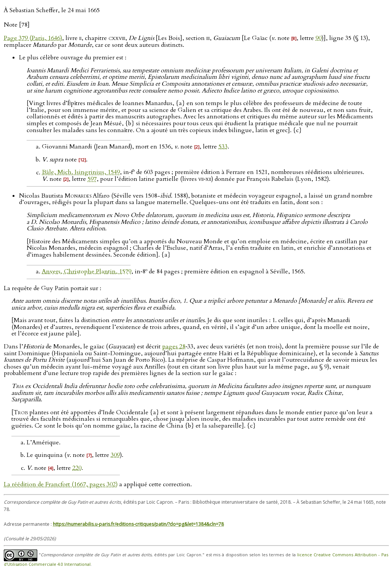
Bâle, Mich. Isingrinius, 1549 (81, 172)
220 (77, 468)
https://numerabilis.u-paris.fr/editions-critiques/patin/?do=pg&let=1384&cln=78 (138, 524)
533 (223, 147)
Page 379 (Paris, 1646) (33, 38)
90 (319, 38)
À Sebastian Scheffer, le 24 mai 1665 (52, 10)
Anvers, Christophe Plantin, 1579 (87, 271)
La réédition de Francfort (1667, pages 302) (61, 484)
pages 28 (174, 346)
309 (115, 455)
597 (92, 179)
